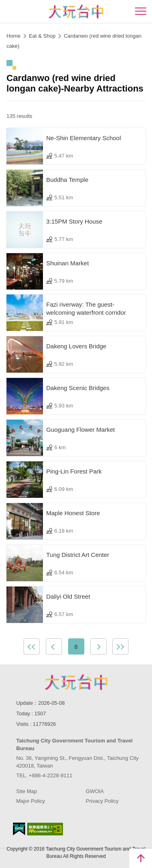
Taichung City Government (76, 682)
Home (14, 36)
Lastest (120, 646)
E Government (19, 829)
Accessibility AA (45, 829)
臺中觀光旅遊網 (76, 12)
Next (98, 646)
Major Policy (31, 801)
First (32, 646)
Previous (54, 646)
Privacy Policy (102, 801)
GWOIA (95, 791)
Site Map (27, 791)
